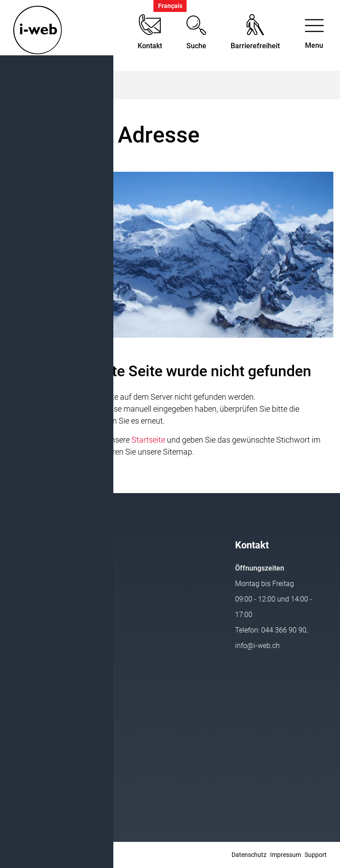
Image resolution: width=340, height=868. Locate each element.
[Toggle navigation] (314, 36)
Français (170, 6)
